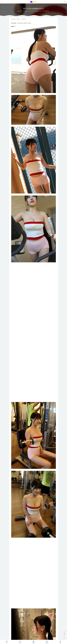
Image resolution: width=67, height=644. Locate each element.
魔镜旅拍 (47, 642)
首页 (19, 19)
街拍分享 (20, 11)
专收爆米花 (46, 11)
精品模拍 (33, 642)
